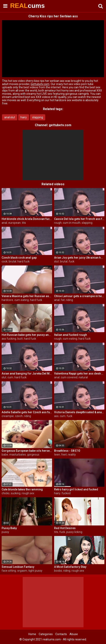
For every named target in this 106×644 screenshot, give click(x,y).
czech (19, 416)
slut (56, 261)
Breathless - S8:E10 (67, 451)
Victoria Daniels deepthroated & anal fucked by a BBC (79, 412)
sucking (16, 493)
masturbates (18, 455)
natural (83, 377)
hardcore (7, 300)
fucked (66, 493)
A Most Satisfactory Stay (70, 567)
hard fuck (24, 261)
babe (5, 455)
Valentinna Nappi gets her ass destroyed (79, 373)
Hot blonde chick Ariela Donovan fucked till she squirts (27, 219)
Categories (46, 634)
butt (20, 339)
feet (64, 455)
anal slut (10, 117)
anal (4, 223)
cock (5, 261)
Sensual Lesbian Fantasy (18, 567)
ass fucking (9, 339)
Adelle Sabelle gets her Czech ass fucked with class (27, 412)
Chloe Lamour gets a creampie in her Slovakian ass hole (79, 296)
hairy (24, 117)
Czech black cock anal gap (19, 258)
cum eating (22, 300)
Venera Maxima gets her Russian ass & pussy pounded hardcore (27, 296)
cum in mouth (72, 223)
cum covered (69, 377)
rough (58, 223)
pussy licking (74, 532)
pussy (5, 532)
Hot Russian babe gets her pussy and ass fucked (27, 335)
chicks (6, 493)
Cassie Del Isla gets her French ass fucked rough (79, 219)
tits (24, 223)
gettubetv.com (60, 125)
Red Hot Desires (65, 528)
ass (56, 416)
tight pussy (35, 571)
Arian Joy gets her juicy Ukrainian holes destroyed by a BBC (79, 258)
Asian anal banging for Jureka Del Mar (27, 373)
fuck (72, 261)
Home (32, 634)
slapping (38, 117)
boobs (58, 571)
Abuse (74, 634)
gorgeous (33, 455)
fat (63, 300)
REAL (20, 6)
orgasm (22, 571)
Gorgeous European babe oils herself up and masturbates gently (27, 451)
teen (57, 455)
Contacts (61, 634)
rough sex (28, 493)
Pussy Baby (9, 528)
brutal (12, 261)
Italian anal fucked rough (71, 335)
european (14, 223)
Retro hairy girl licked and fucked (76, 489)
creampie (8, 416)
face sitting (9, 571)
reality (72, 455)
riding (69, 300)
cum (10, 377)
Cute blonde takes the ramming (22, 489)
